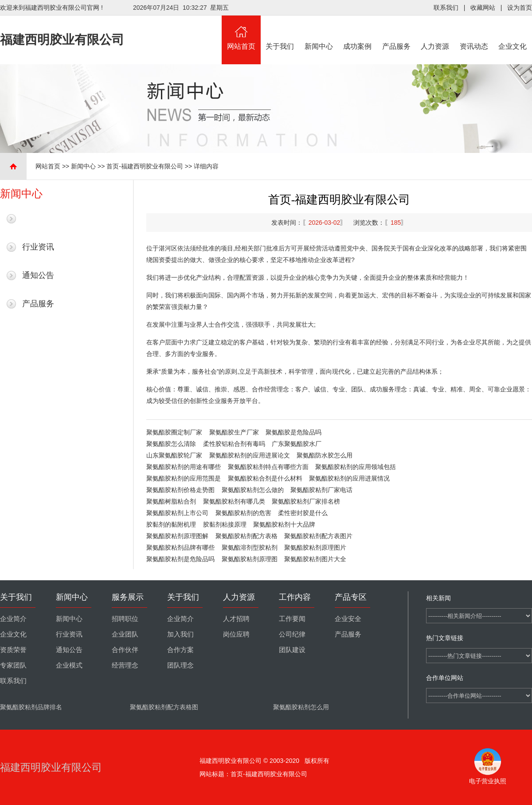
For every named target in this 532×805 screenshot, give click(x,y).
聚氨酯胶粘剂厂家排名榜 (306, 501)
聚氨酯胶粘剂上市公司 (177, 513)
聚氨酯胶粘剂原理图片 (315, 547)
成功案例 (358, 33)
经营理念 (125, 665)
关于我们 (280, 33)
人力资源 (435, 33)
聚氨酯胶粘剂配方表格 (246, 536)
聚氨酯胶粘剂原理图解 (177, 536)
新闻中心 (319, 33)
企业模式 (69, 665)
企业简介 (13, 619)
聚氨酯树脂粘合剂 (171, 501)
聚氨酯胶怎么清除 (171, 444)
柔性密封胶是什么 (303, 513)
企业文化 (513, 33)
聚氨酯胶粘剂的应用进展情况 (349, 478)
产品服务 (396, 33)
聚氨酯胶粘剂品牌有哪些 (180, 547)
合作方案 (180, 650)
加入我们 (180, 634)
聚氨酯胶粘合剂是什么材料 (265, 478)
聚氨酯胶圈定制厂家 (174, 432)
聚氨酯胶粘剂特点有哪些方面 (268, 467)
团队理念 (180, 665)
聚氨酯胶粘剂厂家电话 (321, 490)
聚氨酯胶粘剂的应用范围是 (184, 478)
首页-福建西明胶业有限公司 (145, 166)
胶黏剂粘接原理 (225, 524)
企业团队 (125, 634)
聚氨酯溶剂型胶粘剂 (250, 547)
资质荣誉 (13, 650)
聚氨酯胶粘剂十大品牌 (284, 524)
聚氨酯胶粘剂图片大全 (315, 559)
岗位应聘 (236, 634)
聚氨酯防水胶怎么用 (325, 455)
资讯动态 (474, 33)
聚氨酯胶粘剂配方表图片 (318, 536)
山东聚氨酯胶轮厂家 (174, 455)
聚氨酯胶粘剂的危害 (243, 513)
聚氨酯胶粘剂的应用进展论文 (250, 455)
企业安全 (348, 619)
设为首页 (520, 8)
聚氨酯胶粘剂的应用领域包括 (356, 467)
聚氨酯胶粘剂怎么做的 (253, 490)
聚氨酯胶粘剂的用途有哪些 (184, 467)
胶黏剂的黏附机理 (171, 524)
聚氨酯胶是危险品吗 (293, 432)
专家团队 (13, 665)
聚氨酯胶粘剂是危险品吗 (180, 559)
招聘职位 (125, 619)
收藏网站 (483, 8)
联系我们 (446, 8)
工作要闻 (292, 619)
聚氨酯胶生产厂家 (234, 432)
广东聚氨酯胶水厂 (297, 444)
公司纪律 (292, 634)
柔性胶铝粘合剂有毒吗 (234, 444)
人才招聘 (236, 619)
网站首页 (241, 33)
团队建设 (292, 650)
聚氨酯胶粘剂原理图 (250, 559)
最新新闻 (38, 219)
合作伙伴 (125, 650)
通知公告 (38, 275)
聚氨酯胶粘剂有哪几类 (234, 501)
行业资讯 (38, 247)
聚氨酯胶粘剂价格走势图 (180, 490)
